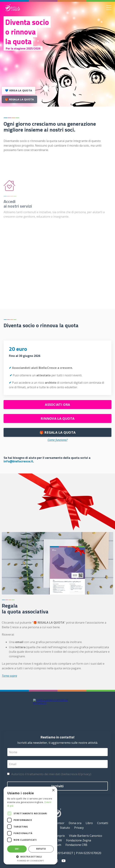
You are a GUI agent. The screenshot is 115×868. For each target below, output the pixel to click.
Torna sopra (9, 676)
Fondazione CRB (76, 845)
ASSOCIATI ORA (57, 405)
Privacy (79, 828)
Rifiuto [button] (41, 849)
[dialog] (30, 826)
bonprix (59, 836)
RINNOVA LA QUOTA (57, 418)
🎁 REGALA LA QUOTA (19, 100)
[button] (30, 857)
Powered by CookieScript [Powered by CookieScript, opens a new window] (30, 861)
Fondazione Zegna (79, 840)
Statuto (65, 828)
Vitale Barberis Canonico (86, 836)
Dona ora (75, 823)
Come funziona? (58, 440)
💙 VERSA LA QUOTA (19, 90)
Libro (89, 823)
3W (60, 840)
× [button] (53, 790)
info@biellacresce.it (18, 461)
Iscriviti (57, 786)
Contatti (103, 823)
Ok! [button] (17, 849)
